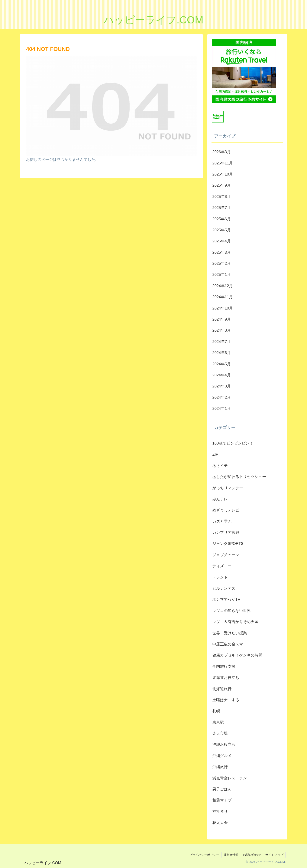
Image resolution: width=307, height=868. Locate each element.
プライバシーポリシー (204, 855)
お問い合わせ (252, 855)
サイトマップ (274, 855)
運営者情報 (231, 855)
